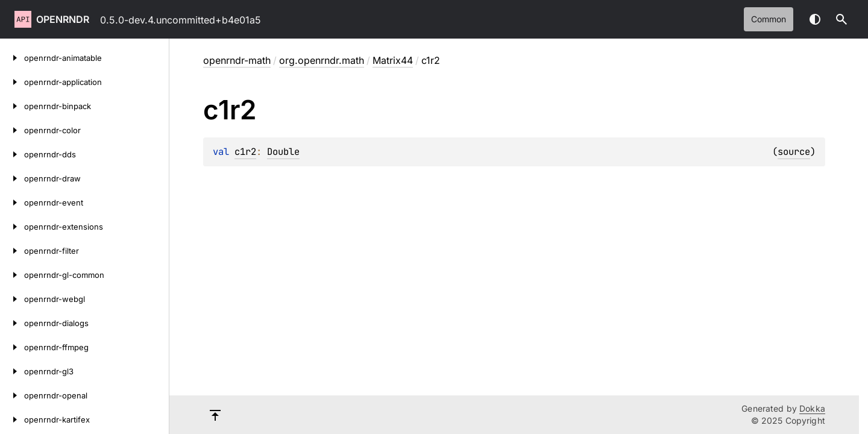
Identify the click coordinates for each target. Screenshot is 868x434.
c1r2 (245, 152)
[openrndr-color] (12, 130)
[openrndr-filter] (12, 251)
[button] (841, 19)
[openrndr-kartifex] (12, 420)
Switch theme (815, 19)
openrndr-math (237, 60)
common (769, 19)
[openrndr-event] (12, 203)
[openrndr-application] (12, 82)
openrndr (63, 19)
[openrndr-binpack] (12, 106)
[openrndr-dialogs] (12, 323)
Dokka (812, 408)
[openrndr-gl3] (12, 371)
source (794, 152)
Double (283, 152)
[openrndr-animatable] (12, 58)
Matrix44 (393, 60)
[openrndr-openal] (12, 395)
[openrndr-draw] (12, 178)
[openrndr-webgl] (12, 299)
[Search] (841, 19)
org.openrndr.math (322, 60)
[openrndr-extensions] (12, 227)
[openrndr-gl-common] (12, 275)
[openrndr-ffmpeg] (12, 347)
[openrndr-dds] (12, 154)
